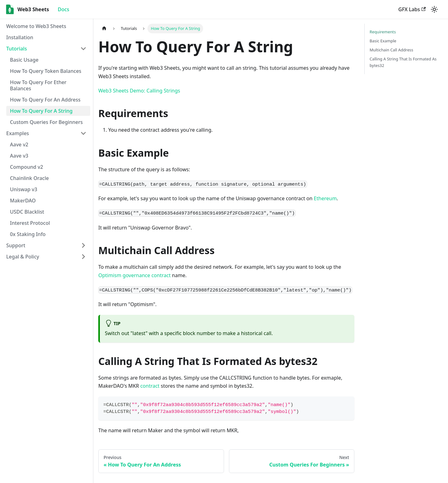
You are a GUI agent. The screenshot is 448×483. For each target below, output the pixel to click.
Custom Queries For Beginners (46, 122)
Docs (63, 9)
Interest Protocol (30, 223)
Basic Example (383, 41)
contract (150, 386)
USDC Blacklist (27, 212)
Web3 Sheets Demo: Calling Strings (139, 91)
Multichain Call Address (391, 50)
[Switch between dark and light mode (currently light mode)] (434, 9)
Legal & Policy (23, 257)
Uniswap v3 (24, 189)
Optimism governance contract (134, 275)
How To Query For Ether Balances (38, 85)
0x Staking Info (28, 234)
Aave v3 (19, 156)
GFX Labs (412, 9)
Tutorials (16, 49)
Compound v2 (27, 167)
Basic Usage (24, 60)
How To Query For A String (41, 111)
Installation (20, 37)
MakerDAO (23, 201)
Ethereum (325, 198)
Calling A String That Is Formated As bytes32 (403, 62)
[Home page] (104, 28)
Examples (18, 133)
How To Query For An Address (45, 100)
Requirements (383, 32)
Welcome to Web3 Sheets (36, 26)
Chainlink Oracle (29, 178)
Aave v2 (19, 144)
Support (16, 245)
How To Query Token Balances (46, 71)
